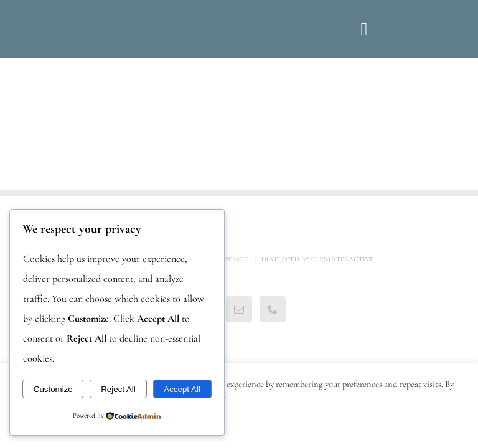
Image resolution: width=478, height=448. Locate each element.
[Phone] (273, 309)
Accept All (182, 389)
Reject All (118, 389)
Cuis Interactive (342, 259)
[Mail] (239, 309)
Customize (53, 389)
